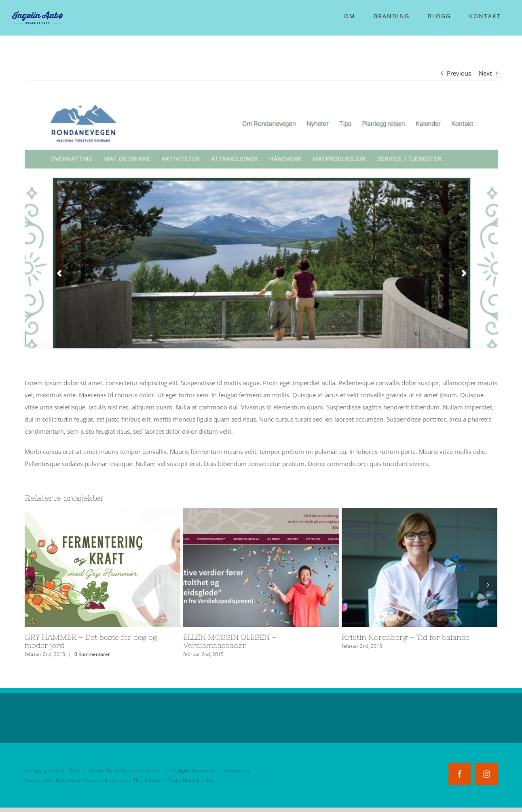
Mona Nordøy (198, 780)
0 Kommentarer (92, 654)
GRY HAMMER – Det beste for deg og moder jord (91, 641)
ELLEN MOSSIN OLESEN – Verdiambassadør (230, 641)
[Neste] (488, 585)
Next (485, 73)
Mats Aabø (68, 780)
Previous (459, 73)
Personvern (236, 771)
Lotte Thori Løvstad (142, 780)
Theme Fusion (144, 771)
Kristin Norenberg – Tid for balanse (406, 637)
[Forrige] (34, 585)
